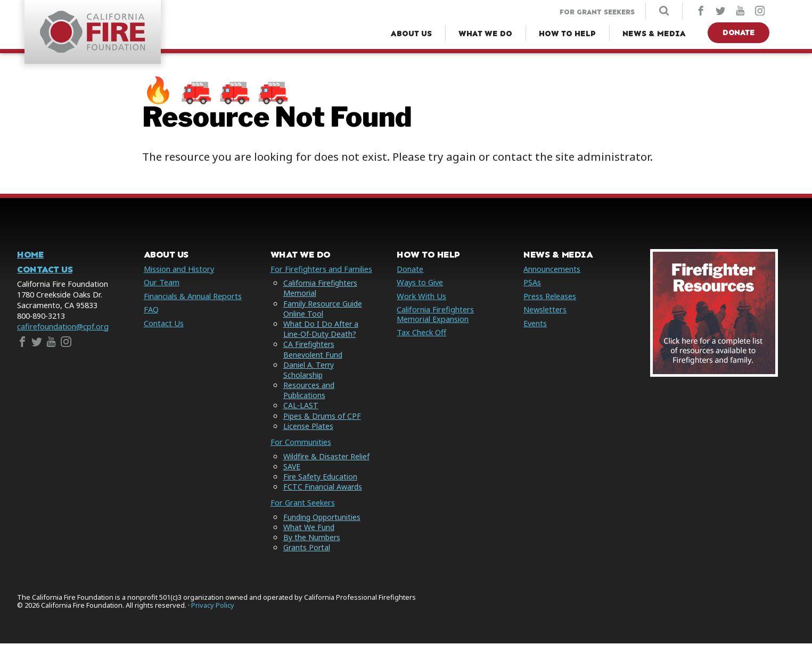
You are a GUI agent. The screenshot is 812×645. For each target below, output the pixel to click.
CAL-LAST (301, 407)
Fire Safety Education (321, 478)
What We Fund (309, 528)
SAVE (292, 468)
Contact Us (45, 271)
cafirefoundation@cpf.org (63, 328)
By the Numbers (312, 538)
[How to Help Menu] (567, 34)
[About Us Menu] (411, 34)
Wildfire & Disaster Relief (327, 457)
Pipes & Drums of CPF (323, 417)
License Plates (308, 428)
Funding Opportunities (323, 518)
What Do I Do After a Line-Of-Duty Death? (321, 330)
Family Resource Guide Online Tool (323, 310)
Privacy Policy (213, 606)
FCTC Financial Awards (323, 488)
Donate (739, 32)
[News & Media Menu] (654, 34)
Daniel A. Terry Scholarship (309, 371)
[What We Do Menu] (485, 34)
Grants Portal (307, 549)
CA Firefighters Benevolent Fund (313, 351)
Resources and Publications (309, 392)
